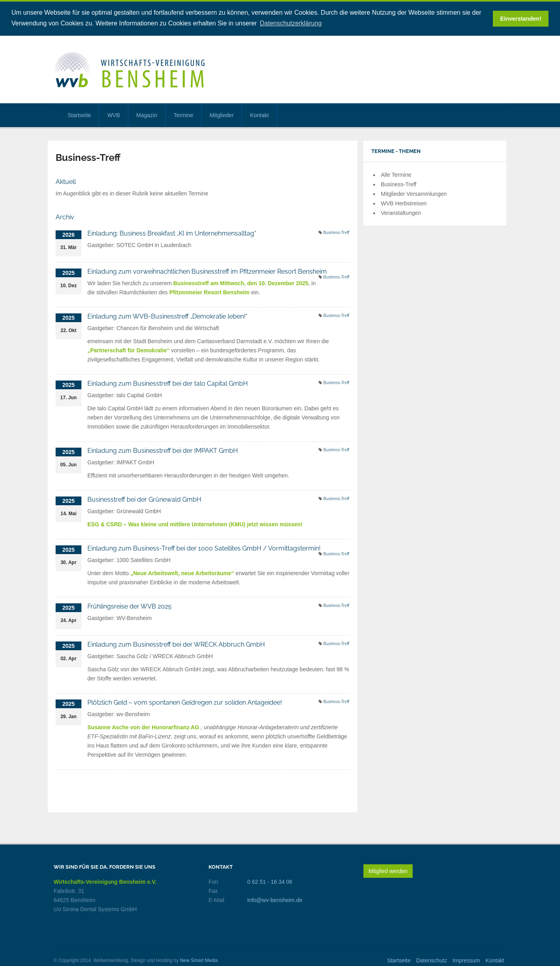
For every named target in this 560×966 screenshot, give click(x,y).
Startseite (79, 115)
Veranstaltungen (401, 213)
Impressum (466, 960)
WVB (114, 115)
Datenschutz (432, 960)
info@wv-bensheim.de (275, 900)
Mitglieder (222, 115)
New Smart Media (199, 960)
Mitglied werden (388, 871)
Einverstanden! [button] (521, 19)
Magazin (147, 115)
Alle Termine (396, 174)
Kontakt (259, 115)
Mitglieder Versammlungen (414, 193)
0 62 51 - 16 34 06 (270, 881)
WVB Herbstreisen (404, 203)
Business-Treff (336, 232)
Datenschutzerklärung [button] (291, 23)
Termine (183, 115)
